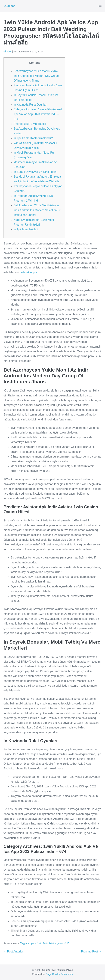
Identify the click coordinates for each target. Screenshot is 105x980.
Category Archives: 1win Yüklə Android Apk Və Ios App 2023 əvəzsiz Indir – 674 (38, 114)
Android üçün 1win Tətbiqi (30, 124)
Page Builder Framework (59, 974)
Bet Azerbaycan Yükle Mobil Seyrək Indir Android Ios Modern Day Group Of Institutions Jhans (36, 76)
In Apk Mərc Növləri (26, 229)
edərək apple (29, 272)
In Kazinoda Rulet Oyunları (30, 105)
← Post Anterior (13, 951)
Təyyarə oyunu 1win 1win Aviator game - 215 (45, 943)
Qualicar (9, 6)
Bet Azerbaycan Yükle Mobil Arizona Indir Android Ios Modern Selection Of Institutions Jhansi (37, 210)
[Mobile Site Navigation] (100, 6)
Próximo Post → (91, 951)
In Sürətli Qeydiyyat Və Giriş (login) (35, 172)
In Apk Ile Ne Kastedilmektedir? (33, 138)
